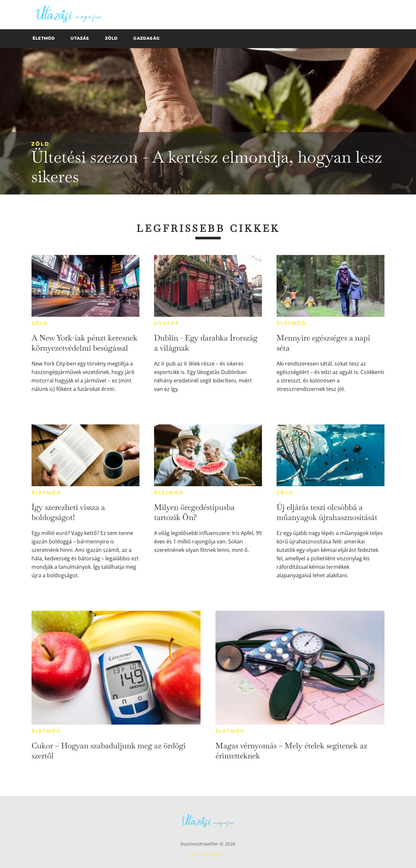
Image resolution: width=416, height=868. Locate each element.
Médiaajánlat (208, 855)
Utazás (167, 323)
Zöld (40, 144)
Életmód (292, 323)
